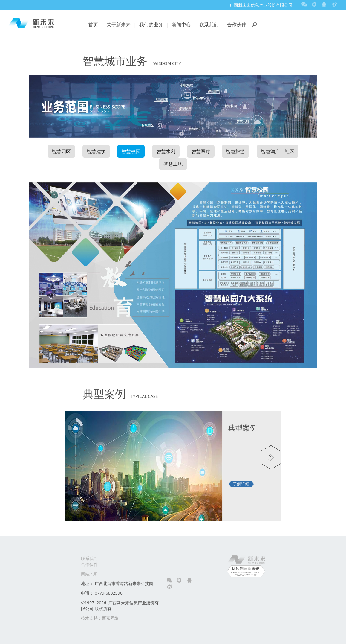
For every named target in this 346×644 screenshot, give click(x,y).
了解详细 (241, 484)
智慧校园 (131, 151)
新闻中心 (181, 25)
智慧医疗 (201, 151)
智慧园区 (61, 151)
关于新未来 (119, 25)
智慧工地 (173, 164)
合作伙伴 (237, 25)
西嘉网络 (110, 618)
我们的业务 (151, 25)
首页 (93, 25)
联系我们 (209, 25)
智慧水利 (166, 151)
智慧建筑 (96, 151)
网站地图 (89, 574)
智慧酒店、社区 (278, 151)
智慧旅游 (235, 151)
